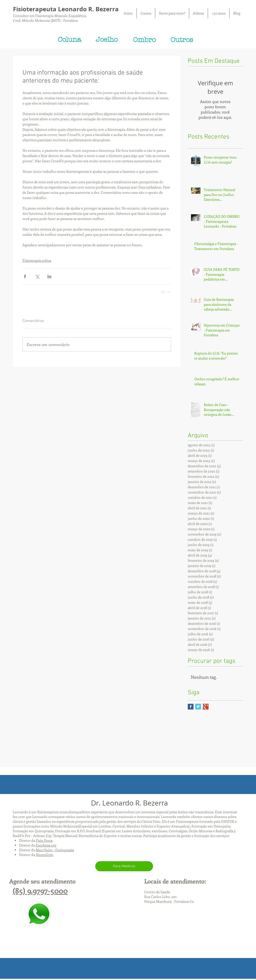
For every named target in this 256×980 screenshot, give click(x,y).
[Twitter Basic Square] (198, 707)
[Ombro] (144, 40)
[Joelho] (107, 40)
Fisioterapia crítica (37, 260)
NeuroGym (44, 855)
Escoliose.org (46, 845)
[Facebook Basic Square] (191, 707)
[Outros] (182, 40)
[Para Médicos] (124, 866)
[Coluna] (69, 40)
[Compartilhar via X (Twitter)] (37, 276)
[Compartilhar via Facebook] (25, 276)
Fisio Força (44, 840)
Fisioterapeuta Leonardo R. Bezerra (66, 9)
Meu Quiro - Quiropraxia (55, 850)
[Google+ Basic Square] (206, 707)
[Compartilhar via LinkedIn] (49, 276)
